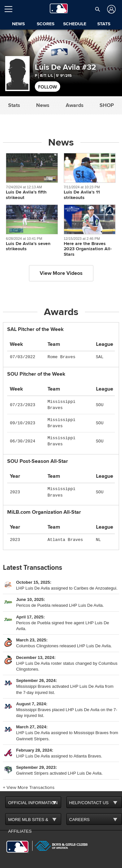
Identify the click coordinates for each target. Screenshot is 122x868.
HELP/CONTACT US (89, 803)
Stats (14, 105)
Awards (75, 105)
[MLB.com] (17, 847)
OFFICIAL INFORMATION (33, 803)
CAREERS (80, 820)
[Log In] (110, 9)
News (43, 105)
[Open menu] (11, 9)
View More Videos (61, 273)
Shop (107, 105)
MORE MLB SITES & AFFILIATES (28, 821)
